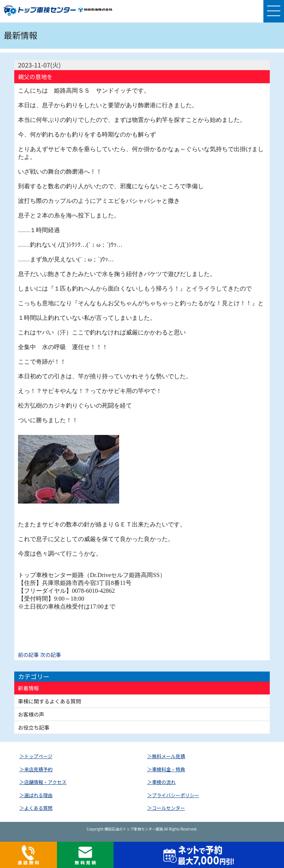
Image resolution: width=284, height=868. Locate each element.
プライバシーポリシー (176, 795)
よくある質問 (39, 808)
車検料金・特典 (169, 769)
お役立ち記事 (34, 727)
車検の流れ (164, 782)
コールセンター (169, 808)
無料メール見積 (169, 756)
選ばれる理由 (39, 795)
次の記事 (51, 655)
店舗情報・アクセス (46, 782)
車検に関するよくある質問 (49, 701)
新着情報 (28, 688)
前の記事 (28, 655)
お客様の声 (31, 714)
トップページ (38, 756)
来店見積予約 (39, 769)
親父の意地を (35, 77)
